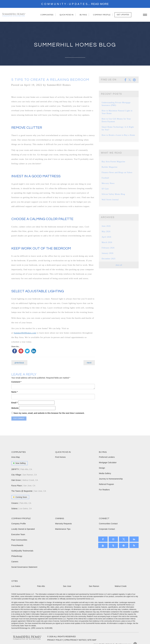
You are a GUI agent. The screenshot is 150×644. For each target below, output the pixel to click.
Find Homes (60, 457)
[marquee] (75, 4)
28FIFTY (22, 469)
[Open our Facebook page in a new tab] (103, 539)
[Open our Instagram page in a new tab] (113, 539)
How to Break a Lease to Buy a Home (117, 135)
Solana (22, 509)
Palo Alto (41, 586)
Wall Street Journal (110, 200)
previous (19, 363)
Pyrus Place (23, 486)
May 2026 (106, 232)
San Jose (67, 586)
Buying (84, 15)
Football (105, 178)
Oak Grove (25, 480)
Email (15, 403)
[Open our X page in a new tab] (124, 539)
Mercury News (108, 183)
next (89, 363)
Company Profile (103, 15)
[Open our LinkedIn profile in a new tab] (134, 539)
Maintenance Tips (63, 529)
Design (102, 468)
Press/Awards (17, 545)
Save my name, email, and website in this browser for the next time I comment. (49, 413)
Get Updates (123, 15)
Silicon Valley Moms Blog (113, 194)
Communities (48, 15)
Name (15, 392)
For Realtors (104, 490)
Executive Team (18, 534)
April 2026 (106, 237)
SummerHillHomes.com (25, 333)
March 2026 (107, 242)
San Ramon (94, 586)
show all (119, 265)
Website (15, 408)
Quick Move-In (68, 15)
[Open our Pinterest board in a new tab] (124, 545)
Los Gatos (16, 586)
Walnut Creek (121, 586)
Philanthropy (17, 556)
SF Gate (105, 189)
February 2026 (108, 248)
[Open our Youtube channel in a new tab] (103, 545)
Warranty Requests (63, 524)
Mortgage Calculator (108, 463)
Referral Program (106, 484)
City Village (24, 475)
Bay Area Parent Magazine (113, 162)
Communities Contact (108, 524)
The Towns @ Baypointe (29, 491)
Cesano (21, 503)
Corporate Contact (107, 529)
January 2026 (107, 253)
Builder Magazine (109, 167)
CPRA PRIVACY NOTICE (75, 640)
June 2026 (106, 226)
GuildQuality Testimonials (22, 551)
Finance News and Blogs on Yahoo (116, 172)
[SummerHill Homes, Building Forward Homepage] (14, 15)
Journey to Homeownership (111, 479)
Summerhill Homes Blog (75, 45)
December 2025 (108, 259)
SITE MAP (92, 640)
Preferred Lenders (107, 457)
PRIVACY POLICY (55, 640)
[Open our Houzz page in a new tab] (113, 545)
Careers (15, 562)
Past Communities (19, 540)
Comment (16, 382)
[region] (75, 4)
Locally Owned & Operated (23, 529)
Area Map (16, 457)
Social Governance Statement (24, 567)
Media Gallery (105, 473)
